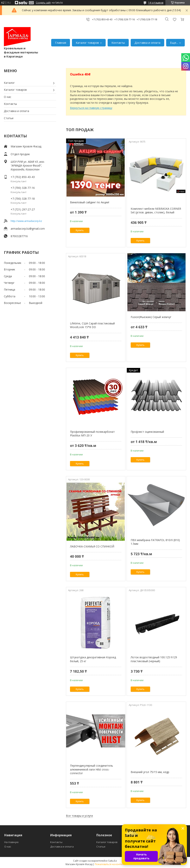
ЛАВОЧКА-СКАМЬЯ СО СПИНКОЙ (92, 546)
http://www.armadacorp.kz (26, 221)
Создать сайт (43, 3)
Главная (61, 43)
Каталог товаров (87, 43)
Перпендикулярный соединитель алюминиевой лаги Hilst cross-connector (92, 769)
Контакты (118, 43)
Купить (80, 230)
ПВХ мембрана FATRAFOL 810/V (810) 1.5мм (155, 542)
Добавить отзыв (174, 19)
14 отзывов (156, 3)
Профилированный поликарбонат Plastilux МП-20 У (92, 434)
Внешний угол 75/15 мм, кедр (150, 772)
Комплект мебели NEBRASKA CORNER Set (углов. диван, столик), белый (156, 211)
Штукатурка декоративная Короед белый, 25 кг (93, 659)
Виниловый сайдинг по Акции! (90, 202)
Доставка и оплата (147, 43)
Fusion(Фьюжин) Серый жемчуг (151, 317)
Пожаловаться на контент (110, 864)
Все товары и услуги (79, 816)
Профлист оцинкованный (147, 432)
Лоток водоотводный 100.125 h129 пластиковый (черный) (154, 659)
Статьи (9, 118)
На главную (11, 842)
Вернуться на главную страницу (91, 108)
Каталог (9, 83)
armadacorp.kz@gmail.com (28, 229)
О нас (8, 97)
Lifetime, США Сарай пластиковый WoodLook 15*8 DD (92, 325)
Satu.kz (113, 861)
